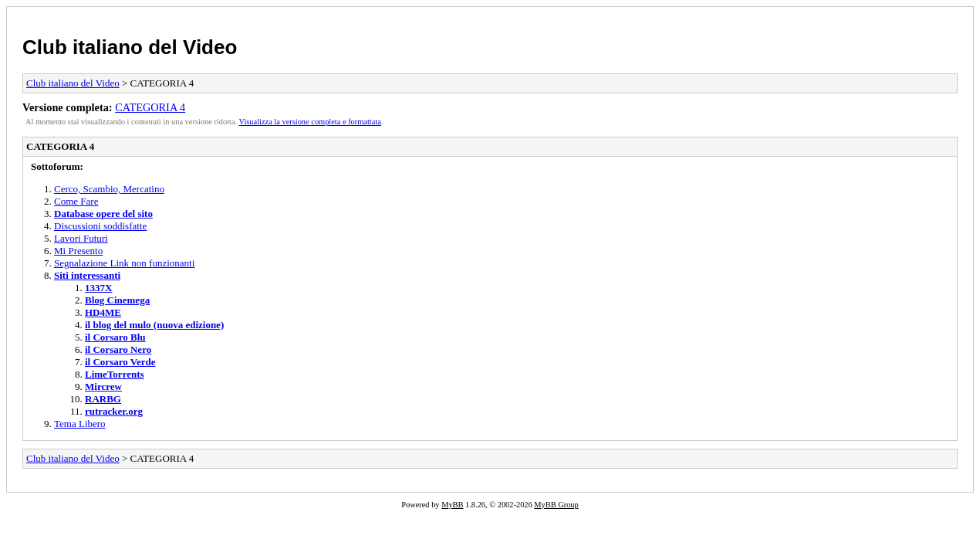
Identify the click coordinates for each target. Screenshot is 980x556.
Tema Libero (80, 424)
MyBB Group (556, 505)
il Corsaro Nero (118, 349)
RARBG (103, 399)
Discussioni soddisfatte (100, 226)
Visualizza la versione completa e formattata (310, 122)
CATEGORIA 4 (150, 107)
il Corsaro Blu (115, 337)
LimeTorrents (115, 374)
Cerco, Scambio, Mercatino (109, 189)
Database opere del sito (103, 214)
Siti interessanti (87, 275)
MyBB (452, 505)
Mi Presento (78, 251)
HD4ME (103, 312)
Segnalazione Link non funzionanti (124, 263)
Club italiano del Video (130, 47)
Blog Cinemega (117, 300)
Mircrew (103, 386)
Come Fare (76, 201)
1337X (98, 288)
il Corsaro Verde (120, 362)
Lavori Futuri (81, 238)
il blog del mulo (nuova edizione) (154, 325)
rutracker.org (114, 411)
